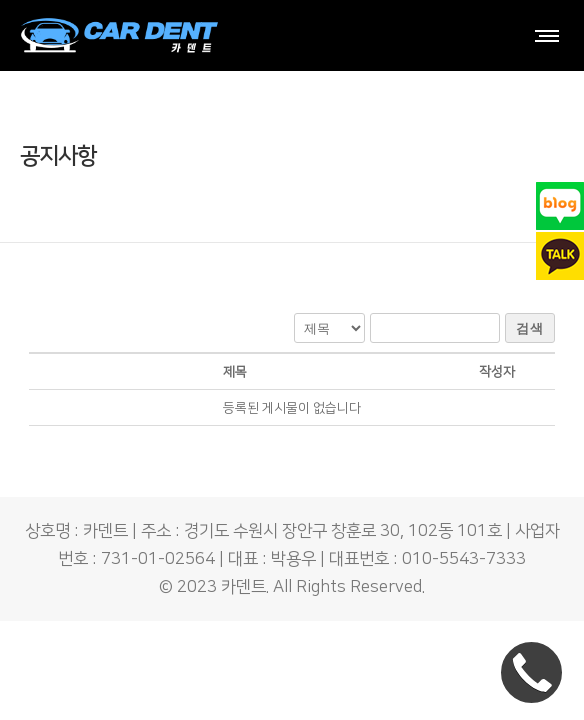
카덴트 (243, 587)
